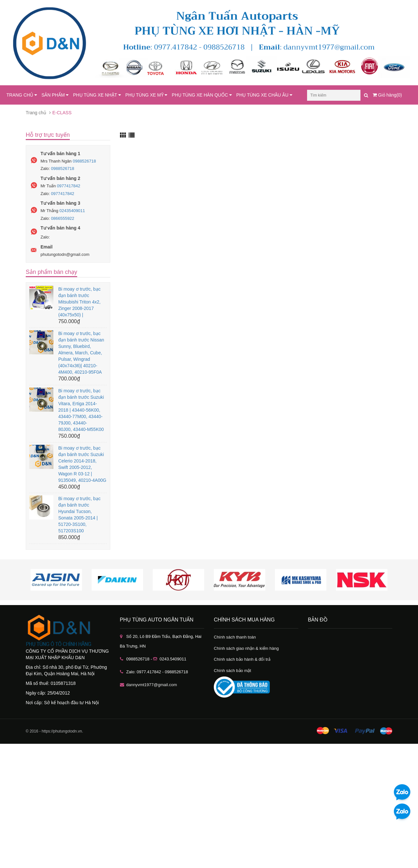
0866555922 (63, 218)
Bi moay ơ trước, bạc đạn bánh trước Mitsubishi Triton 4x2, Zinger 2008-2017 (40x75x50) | (79, 302)
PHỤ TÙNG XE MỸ (146, 95)
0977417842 (68, 186)
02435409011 (72, 211)
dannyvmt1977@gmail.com (152, 685)
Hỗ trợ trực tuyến (48, 135)
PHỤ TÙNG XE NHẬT (97, 95)
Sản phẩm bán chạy (51, 272)
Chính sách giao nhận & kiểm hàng (246, 648)
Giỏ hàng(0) (387, 95)
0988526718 (84, 161)
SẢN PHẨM (55, 95)
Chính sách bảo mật (232, 671)
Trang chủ (36, 113)
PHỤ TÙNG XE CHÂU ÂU (264, 95)
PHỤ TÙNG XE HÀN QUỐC (202, 95)
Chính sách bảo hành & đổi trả (242, 659)
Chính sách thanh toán (235, 637)
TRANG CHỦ (22, 95)
